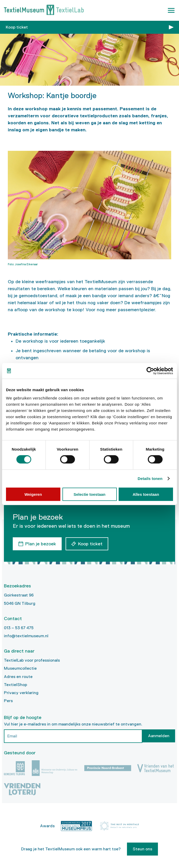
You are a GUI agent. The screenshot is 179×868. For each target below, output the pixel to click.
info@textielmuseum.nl (26, 636)
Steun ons (142, 849)
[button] (171, 10)
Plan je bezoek (41, 544)
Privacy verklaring (21, 693)
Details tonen (150, 479)
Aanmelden (159, 736)
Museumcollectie (20, 668)
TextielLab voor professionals (32, 660)
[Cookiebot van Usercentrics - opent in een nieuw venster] (150, 371)
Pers (8, 701)
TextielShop (15, 685)
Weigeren (33, 494)
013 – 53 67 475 (19, 628)
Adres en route (18, 677)
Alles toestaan (146, 494)
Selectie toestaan (90, 494)
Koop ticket (17, 27)
